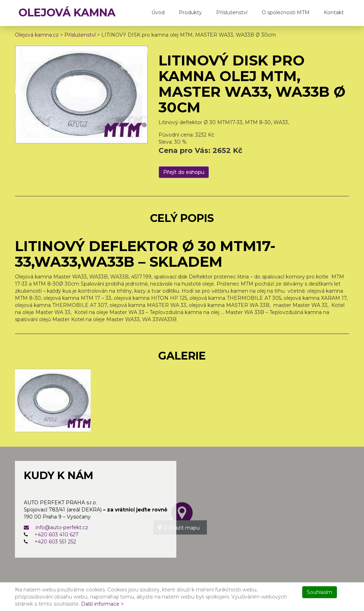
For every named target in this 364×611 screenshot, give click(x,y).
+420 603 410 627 (57, 535)
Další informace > (102, 604)
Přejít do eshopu (184, 172)
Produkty (190, 12)
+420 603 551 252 (55, 542)
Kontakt (334, 12)
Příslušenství (232, 12)
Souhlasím (320, 592)
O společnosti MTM (286, 12)
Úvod (158, 12)
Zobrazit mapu (178, 528)
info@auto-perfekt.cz (56, 527)
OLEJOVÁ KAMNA (67, 13)
